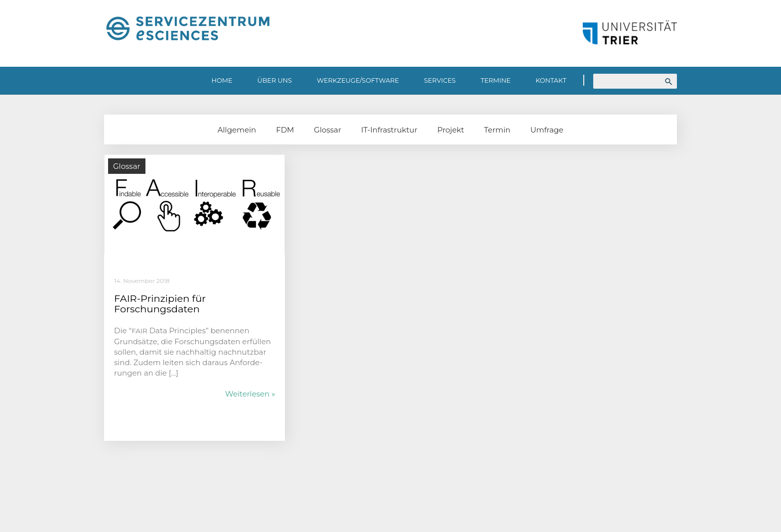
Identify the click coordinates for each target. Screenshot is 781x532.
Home (222, 80)
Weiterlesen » (250, 394)
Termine (496, 80)
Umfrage (547, 130)
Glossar (327, 130)
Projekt (451, 130)
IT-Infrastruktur (389, 130)
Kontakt (551, 80)
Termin (497, 130)
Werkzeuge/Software (358, 80)
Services (440, 80)
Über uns (275, 80)
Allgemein (237, 130)
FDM (285, 130)
